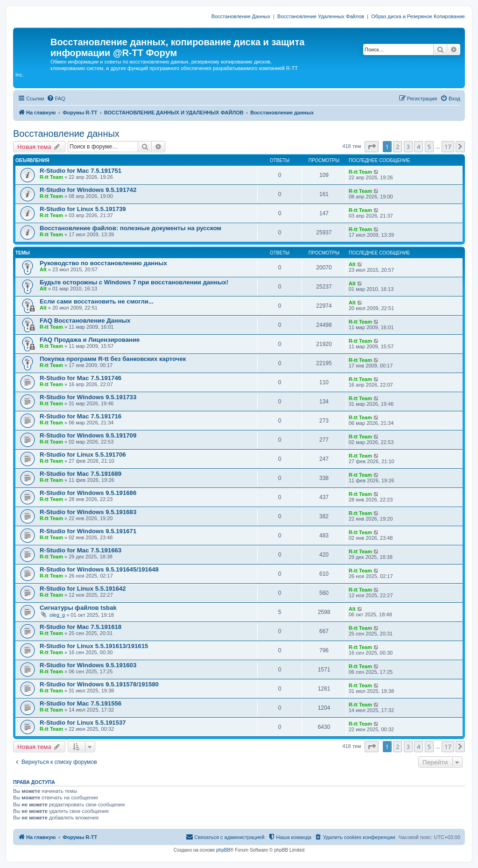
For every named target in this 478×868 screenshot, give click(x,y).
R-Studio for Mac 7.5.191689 (81, 474)
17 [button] (448, 147)
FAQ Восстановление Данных (85, 321)
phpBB (223, 850)
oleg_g (57, 615)
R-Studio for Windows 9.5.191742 (88, 190)
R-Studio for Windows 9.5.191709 (88, 435)
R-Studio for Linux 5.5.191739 (83, 209)
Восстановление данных (66, 134)
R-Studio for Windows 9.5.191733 (88, 397)
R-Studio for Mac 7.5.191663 (81, 550)
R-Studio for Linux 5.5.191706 (83, 455)
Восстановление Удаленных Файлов (321, 16)
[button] (372, 147)
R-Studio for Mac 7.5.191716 (81, 416)
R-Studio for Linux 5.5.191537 (83, 723)
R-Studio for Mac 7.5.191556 (81, 703)
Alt (43, 269)
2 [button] (397, 147)
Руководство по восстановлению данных (103, 263)
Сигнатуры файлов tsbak (78, 608)
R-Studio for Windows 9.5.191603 (88, 665)
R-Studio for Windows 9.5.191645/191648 (99, 569)
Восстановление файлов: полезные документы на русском (130, 228)
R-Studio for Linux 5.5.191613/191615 (94, 646)
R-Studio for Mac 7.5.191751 (81, 171)
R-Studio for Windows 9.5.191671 (88, 531)
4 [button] (418, 147)
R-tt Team (51, 177)
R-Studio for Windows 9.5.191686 (88, 493)
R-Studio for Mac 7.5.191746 (81, 378)
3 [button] (408, 147)
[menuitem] (56, 99)
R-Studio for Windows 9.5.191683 (88, 512)
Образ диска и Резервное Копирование (418, 16)
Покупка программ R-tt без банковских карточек (113, 359)
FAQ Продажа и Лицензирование (90, 340)
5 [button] (429, 147)
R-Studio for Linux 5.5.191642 (83, 589)
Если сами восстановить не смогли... (97, 301)
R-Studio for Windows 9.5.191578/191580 (99, 684)
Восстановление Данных (241, 16)
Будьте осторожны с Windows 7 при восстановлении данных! (134, 282)
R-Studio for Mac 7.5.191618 (81, 627)
